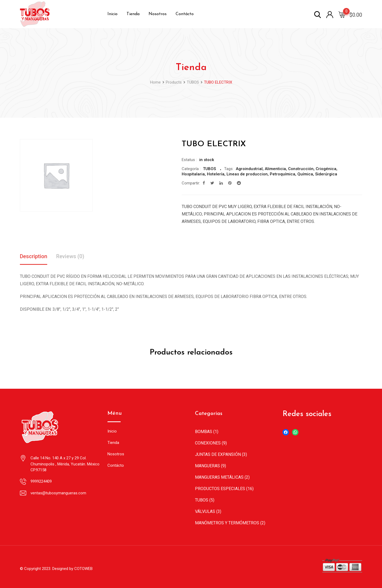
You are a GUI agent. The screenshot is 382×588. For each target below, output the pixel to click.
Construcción (301, 169)
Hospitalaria (193, 174)
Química (305, 174)
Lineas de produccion (247, 174)
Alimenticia (275, 169)
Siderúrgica (326, 174)
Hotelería (216, 174)
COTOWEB (83, 569)
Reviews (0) (70, 257)
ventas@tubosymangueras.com (58, 493)
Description (34, 257)
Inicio (112, 14)
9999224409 (41, 481)
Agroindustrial (249, 169)
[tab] (34, 257)
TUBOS (209, 169)
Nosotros (158, 14)
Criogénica (326, 169)
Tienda (133, 14)
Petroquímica (283, 174)
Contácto (185, 14)
